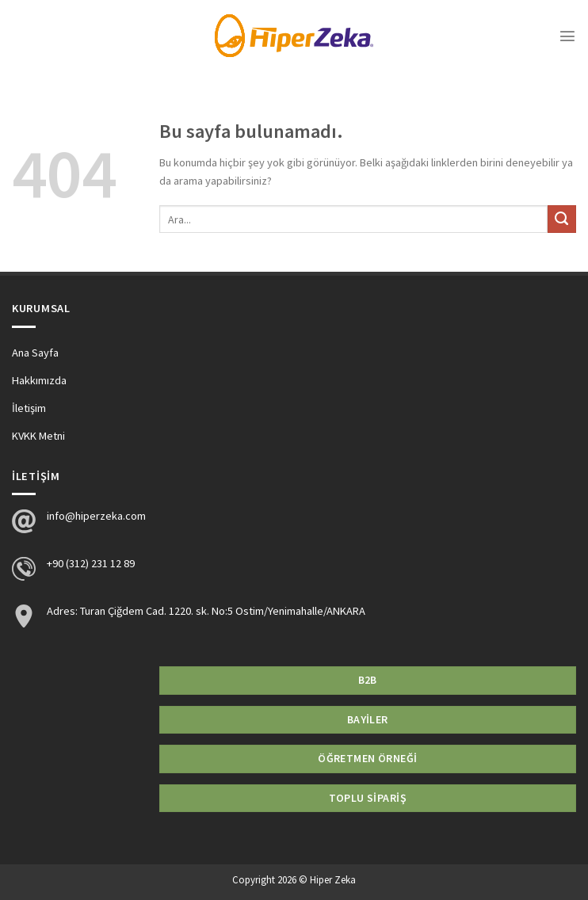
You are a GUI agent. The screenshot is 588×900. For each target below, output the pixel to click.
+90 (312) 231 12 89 (91, 563)
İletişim (29, 408)
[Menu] (567, 36)
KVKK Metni (38, 436)
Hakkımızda (39, 380)
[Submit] (562, 219)
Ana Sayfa (35, 353)
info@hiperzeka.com (96, 516)
